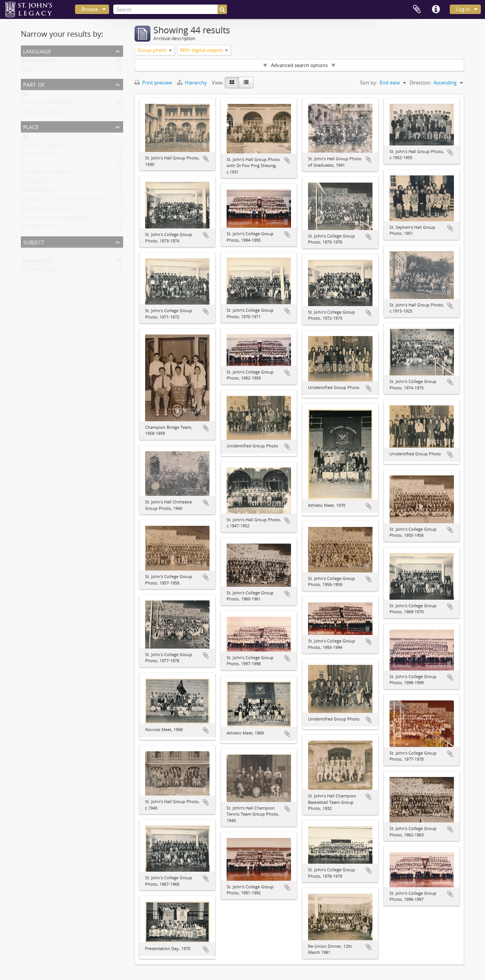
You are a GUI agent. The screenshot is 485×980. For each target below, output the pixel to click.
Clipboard (417, 9)
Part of (34, 84)
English (30, 70)
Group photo (37, 261)
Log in (463, 9)
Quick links (436, 9)
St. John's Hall (38, 164)
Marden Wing (38, 192)
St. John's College (41, 146)
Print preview (153, 83)
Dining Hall (34, 183)
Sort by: (369, 83)
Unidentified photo (44, 270)
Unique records (40, 61)
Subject (34, 241)
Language (37, 51)
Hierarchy (192, 83)
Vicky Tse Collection (44, 113)
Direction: (420, 83)
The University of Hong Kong (55, 219)
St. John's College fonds (48, 104)
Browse (90, 9)
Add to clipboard (206, 159)
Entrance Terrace (41, 155)
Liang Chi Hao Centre (46, 173)
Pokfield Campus (41, 228)
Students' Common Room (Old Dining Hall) (70, 201)
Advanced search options (299, 65)
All (25, 95)
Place (31, 126)
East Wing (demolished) (49, 210)
